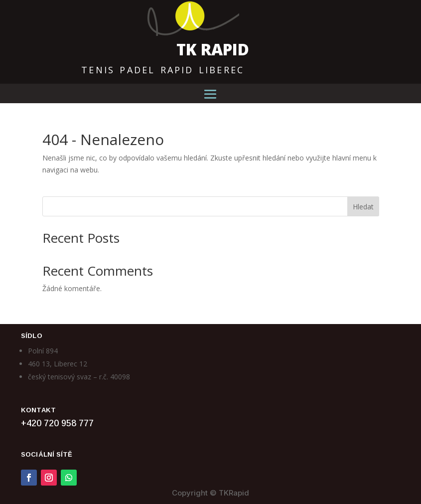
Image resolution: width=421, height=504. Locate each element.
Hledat (363, 207)
